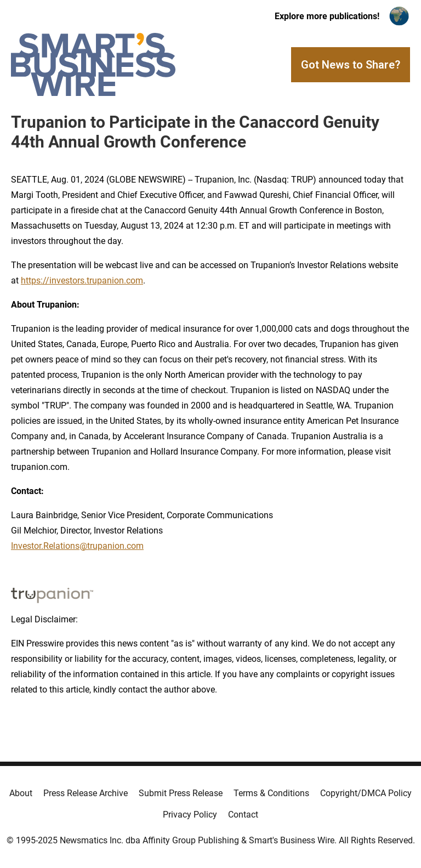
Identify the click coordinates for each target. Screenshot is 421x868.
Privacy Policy (190, 815)
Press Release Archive (86, 793)
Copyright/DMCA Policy (366, 793)
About (21, 793)
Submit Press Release (181, 793)
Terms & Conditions (271, 793)
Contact (243, 815)
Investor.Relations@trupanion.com (77, 546)
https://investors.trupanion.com (82, 280)
